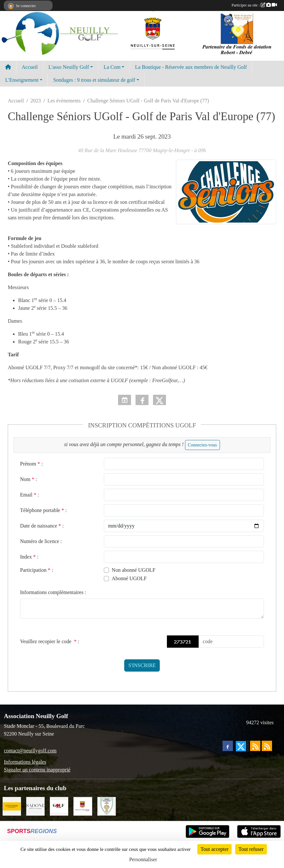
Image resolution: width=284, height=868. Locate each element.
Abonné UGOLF (129, 578)
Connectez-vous (202, 445)
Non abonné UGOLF (133, 570)
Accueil (30, 67)
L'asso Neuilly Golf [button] (69, 67)
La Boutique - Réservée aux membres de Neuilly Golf (191, 67)
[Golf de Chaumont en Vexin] (107, 806)
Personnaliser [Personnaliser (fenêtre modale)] (143, 859)
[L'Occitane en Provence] (12, 806)
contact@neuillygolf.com (30, 751)
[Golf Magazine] (59, 806)
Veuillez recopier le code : (50, 641)
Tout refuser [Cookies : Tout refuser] (251, 849)
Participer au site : (254, 5)
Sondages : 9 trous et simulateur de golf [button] (94, 80)
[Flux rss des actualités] (255, 746)
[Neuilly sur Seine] (83, 806)
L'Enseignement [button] (22, 80)
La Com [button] (112, 67)
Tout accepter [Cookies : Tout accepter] (214, 849)
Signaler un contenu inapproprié (37, 770)
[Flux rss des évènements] (267, 746)
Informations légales (25, 762)
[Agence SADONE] (35, 806)
